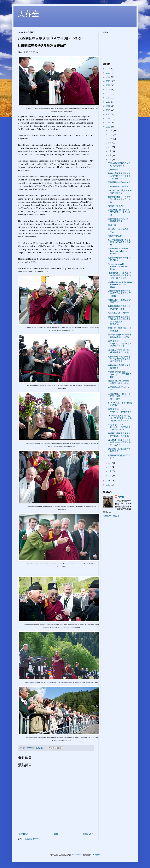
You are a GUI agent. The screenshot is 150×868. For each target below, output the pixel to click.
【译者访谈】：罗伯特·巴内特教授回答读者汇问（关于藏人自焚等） (120, 276)
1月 (110, 476)
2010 (108, 485)
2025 (108, 73)
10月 (111, 139)
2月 (110, 471)
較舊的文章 (88, 834)
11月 (111, 135)
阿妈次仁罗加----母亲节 (119, 313)
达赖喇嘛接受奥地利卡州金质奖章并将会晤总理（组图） (119, 293)
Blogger (96, 855)
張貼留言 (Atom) (32, 839)
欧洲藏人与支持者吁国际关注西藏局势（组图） (119, 351)
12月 (111, 131)
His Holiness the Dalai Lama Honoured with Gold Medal (120, 284)
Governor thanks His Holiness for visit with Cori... (118, 267)
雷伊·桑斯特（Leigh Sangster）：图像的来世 (120, 411)
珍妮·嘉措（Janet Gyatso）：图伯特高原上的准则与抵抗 (119, 427)
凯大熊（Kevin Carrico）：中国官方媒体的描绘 (120, 382)
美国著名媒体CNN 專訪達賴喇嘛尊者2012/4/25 (120, 336)
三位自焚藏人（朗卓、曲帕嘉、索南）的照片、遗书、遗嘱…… (119, 396)
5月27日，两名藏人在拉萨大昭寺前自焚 (120, 192)
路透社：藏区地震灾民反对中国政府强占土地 (119, 435)
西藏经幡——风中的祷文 (119, 182)
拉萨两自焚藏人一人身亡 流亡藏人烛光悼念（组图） (119, 199)
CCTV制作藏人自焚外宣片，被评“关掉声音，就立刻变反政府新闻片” (120, 418)
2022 (108, 85)
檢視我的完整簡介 (111, 516)
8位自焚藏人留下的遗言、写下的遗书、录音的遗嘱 (120, 212)
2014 (108, 119)
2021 (108, 90)
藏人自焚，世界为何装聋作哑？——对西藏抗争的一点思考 (119, 443)
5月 (110, 160)
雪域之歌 (112, 225)
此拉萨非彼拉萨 (115, 236)
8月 (110, 147)
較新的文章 (24, 834)
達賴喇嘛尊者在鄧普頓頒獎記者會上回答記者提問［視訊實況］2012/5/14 (119, 321)
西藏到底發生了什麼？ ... (119, 187)
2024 (108, 77)
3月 (110, 467)
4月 (110, 463)
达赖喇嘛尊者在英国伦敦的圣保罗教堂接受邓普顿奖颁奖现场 (119, 359)
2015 (108, 114)
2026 (108, 69)
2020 (108, 94)
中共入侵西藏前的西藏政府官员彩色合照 (119, 164)
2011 (108, 481)
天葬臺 (28, 14)
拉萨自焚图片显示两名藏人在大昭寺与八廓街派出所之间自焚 (119, 176)
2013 (108, 123)
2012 (108, 127)
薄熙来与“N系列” (116, 206)
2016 (108, 110)
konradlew (78, 855)
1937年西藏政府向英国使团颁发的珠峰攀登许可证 (119, 242)
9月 (110, 143)
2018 (108, 102)
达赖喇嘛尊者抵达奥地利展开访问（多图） (119, 308)
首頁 (56, 834)
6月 (110, 155)
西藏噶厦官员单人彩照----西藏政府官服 (120, 220)
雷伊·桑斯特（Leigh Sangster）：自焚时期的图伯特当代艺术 (120, 344)
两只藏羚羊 (113, 170)
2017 (108, 106)
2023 (108, 81)
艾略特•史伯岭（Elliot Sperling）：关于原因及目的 (120, 375)
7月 (110, 151)
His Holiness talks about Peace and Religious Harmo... (118, 251)
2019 (108, 98)
